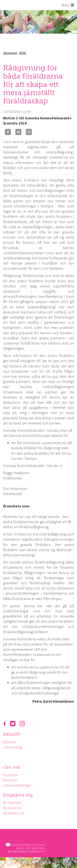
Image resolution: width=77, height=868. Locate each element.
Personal (10, 780)
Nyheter (10, 742)
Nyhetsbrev (12, 808)
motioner (10, 53)
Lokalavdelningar (17, 785)
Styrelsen (11, 775)
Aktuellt (12, 734)
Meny (68, 5)
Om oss (11, 767)
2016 (23, 53)
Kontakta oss (14, 813)
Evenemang (13, 747)
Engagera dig (18, 795)
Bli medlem (12, 803)
